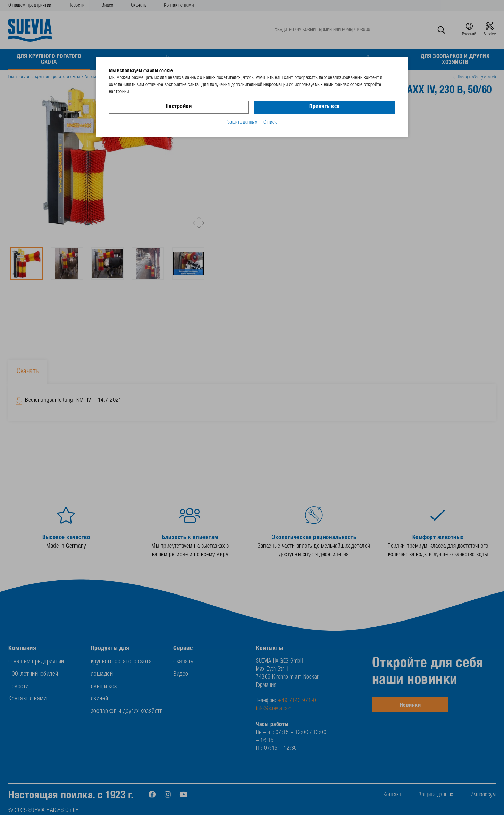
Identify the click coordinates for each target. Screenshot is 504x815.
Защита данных (242, 123)
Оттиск (270, 123)
